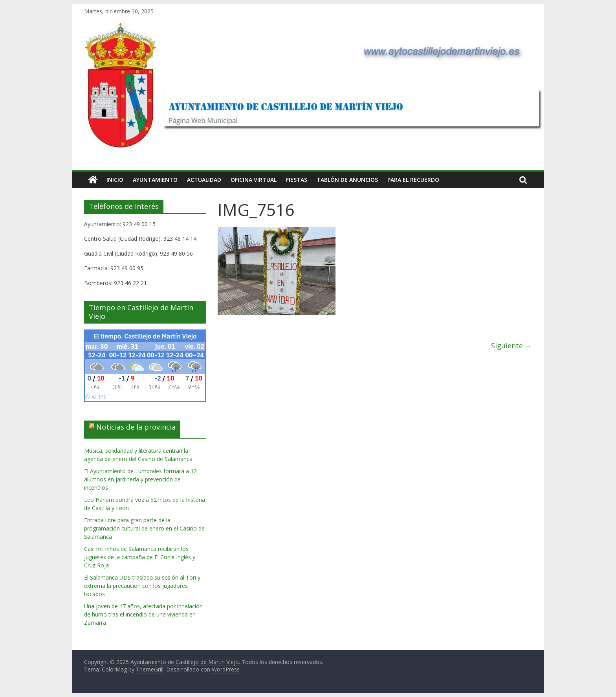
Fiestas (297, 180)
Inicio (115, 180)
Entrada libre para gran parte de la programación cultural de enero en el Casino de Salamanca (144, 528)
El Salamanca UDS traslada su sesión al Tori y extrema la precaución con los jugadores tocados (142, 586)
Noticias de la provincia (136, 427)
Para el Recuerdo (413, 180)
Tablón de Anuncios (347, 180)
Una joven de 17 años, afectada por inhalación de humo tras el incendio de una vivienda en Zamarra (143, 614)
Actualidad (204, 180)
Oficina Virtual (254, 180)
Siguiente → (511, 346)
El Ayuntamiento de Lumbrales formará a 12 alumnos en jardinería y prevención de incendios (140, 479)
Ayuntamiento (155, 180)
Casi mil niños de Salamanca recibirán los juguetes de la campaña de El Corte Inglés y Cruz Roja (140, 557)
